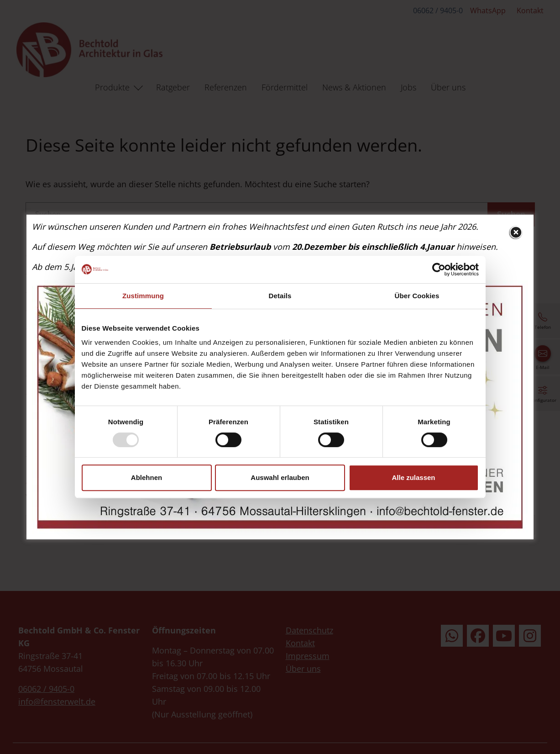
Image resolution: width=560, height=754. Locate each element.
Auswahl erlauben (280, 477)
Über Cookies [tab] (417, 296)
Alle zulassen (413, 477)
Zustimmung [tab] (143, 296)
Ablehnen (147, 477)
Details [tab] (280, 296)
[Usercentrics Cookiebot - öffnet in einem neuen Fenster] (439, 269)
